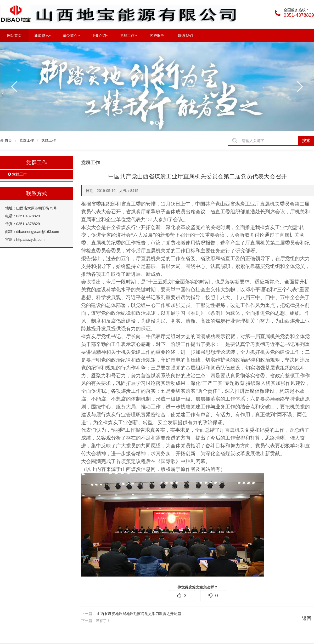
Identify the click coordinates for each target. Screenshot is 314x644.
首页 (8, 140)
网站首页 (14, 36)
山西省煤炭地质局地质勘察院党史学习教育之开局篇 (139, 614)
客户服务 (157, 36)
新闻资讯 (43, 35)
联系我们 (186, 36)
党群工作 (128, 35)
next (299, 87)
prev (15, 87)
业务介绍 (100, 35)
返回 (307, 618)
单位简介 (71, 35)
